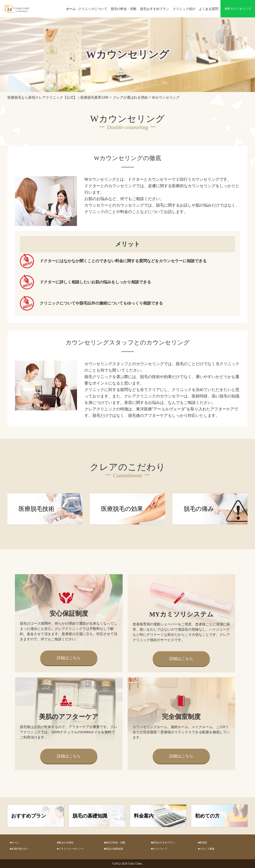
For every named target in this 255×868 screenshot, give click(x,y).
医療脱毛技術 (36, 509)
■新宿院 (203, 843)
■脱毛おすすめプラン (163, 843)
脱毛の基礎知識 (90, 816)
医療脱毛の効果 (122, 509)
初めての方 (207, 816)
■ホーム (14, 843)
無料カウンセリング (238, 9)
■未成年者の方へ (19, 849)
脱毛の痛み (199, 509)
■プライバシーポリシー (70, 849)
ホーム (71, 9)
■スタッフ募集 (206, 849)
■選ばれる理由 (65, 843)
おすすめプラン (29, 816)
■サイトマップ (159, 849)
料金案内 (144, 816)
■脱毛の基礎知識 (113, 849)
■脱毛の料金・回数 (115, 843)
